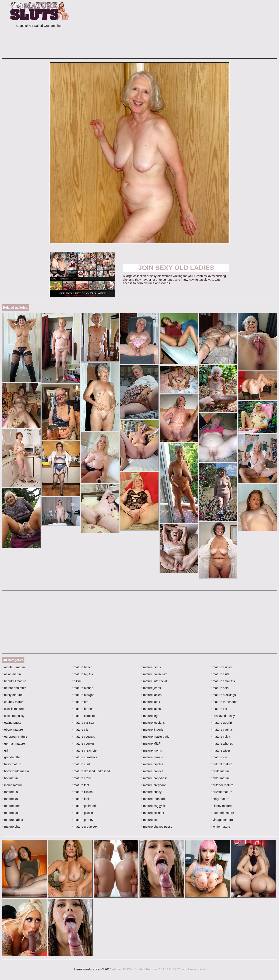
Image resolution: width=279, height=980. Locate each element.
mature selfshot (153, 813)
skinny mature (221, 806)
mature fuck (81, 799)
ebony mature (13, 730)
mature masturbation (156, 737)
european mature (15, 737)
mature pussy (151, 792)
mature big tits (82, 674)
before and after (14, 688)
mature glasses (83, 813)
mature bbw (11, 827)
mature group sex (85, 827)
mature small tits (223, 681)
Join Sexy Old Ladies (176, 268)
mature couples (83, 744)
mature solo (220, 688)
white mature (220, 827)
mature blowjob (83, 695)
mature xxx (219, 757)
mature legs (150, 716)
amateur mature (14, 667)
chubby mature (13, 702)
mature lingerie (152, 730)
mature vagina (221, 730)
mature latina (151, 709)
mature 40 (10, 799)
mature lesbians (153, 723)
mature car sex (83, 723)
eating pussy (12, 723)
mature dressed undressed (91, 771)
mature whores (222, 744)
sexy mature (220, 799)
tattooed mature (222, 813)
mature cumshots (84, 757)
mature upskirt (221, 723)
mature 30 (10, 792)
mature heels (151, 667)
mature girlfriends (85, 806)
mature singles (221, 667)
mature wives (221, 750)
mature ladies (151, 695)
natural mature (221, 764)
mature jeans (151, 688)
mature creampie (84, 750)
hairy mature (12, 764)
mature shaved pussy (157, 827)
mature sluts (220, 674)
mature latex (151, 702)
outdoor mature (222, 785)
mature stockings (223, 695)
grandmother (12, 757)
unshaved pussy (223, 716)
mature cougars (83, 737)
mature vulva (220, 737)
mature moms (152, 750)
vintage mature (222, 820)
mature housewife (154, 674)
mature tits (219, 709)
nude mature (220, 771)
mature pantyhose (154, 778)
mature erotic (82, 778)
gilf (5, 750)
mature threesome (224, 702)
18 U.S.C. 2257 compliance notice (182, 969)
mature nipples (152, 764)
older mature (220, 778)
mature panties (152, 771)
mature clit (80, 730)
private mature (221, 792)
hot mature (10, 778)
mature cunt (81, 764)
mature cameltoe (84, 716)
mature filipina (82, 792)
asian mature (12, 674)
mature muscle (152, 757)
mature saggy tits (154, 806)
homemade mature (16, 771)
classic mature (13, 709)
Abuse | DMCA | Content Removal (135, 969)
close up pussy (13, 716)
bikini (76, 681)
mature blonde (83, 688)
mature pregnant (153, 785)
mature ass (11, 813)
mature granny (83, 820)
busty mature (12, 695)
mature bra (80, 702)
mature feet (80, 785)
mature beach (82, 667)
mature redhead (153, 799)
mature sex (150, 820)
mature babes (13, 820)
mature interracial (154, 681)
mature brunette (83, 709)
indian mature (12, 785)
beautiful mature (14, 681)
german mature (14, 744)
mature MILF (151, 744)
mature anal (11, 806)
